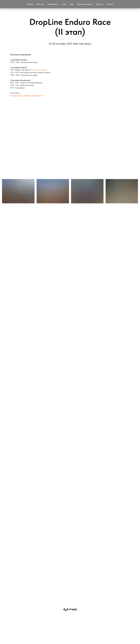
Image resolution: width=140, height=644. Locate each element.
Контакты (99, 4)
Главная (30, 4)
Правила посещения (85, 4)
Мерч (72, 4)
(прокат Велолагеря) (39, 70)
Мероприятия (53, 4)
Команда (110, 4)
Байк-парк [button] (40, 4)
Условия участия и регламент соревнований (26, 95)
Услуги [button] (64, 4)
